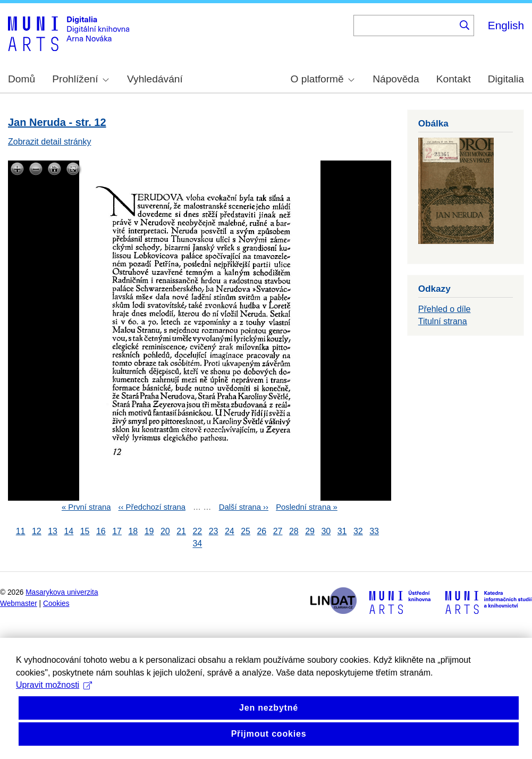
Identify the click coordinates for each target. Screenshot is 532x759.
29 (310, 531)
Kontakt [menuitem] (454, 79)
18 (133, 531)
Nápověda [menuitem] (396, 79)
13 (53, 531)
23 (214, 531)
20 (165, 531)
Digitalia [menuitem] (506, 79)
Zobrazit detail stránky (50, 142)
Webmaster (19, 604)
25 (246, 531)
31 (342, 531)
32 (358, 531)
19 (149, 531)
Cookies (56, 604)
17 (117, 531)
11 (21, 531)
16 (101, 531)
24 (230, 531)
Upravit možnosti (54, 721)
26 (261, 531)
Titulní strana (443, 321)
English (506, 25)
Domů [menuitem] (22, 79)
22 (197, 531)
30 (326, 531)
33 (374, 531)
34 (197, 544)
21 (181, 531)
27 (278, 531)
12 (37, 531)
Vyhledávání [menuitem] (155, 79)
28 (294, 531)
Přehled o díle (445, 309)
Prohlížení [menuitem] (80, 79)
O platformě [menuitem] (323, 79)
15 (85, 531)
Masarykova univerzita (62, 592)
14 (69, 531)
